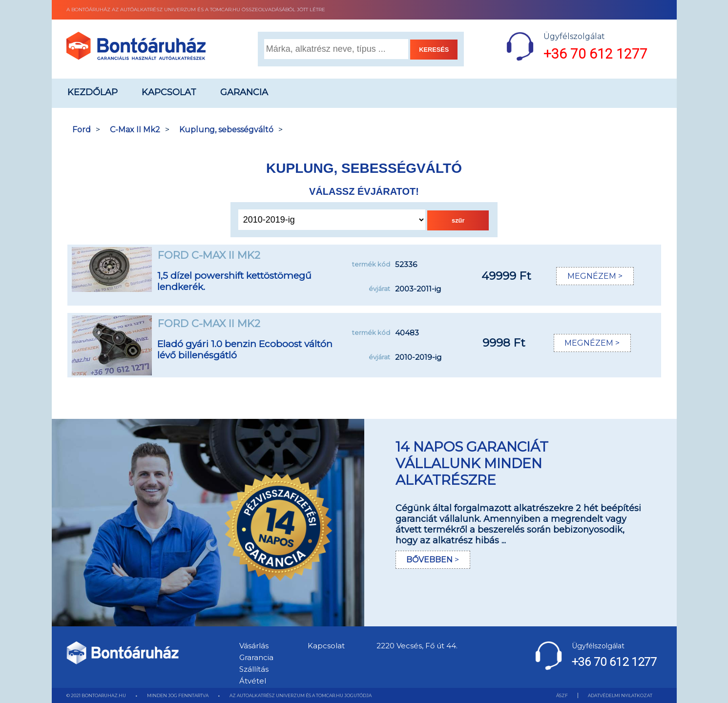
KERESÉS (434, 50)
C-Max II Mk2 (135, 130)
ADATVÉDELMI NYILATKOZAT (620, 695)
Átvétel (253, 681)
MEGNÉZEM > (595, 276)
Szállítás (254, 669)
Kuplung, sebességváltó (226, 130)
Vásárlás (254, 646)
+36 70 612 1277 (595, 54)
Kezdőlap (93, 92)
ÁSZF (562, 695)
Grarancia (256, 657)
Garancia (244, 92)
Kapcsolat (169, 92)
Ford (82, 130)
